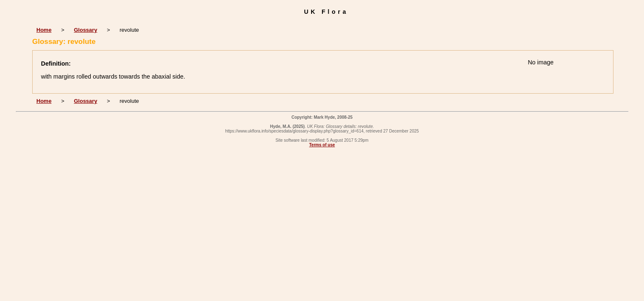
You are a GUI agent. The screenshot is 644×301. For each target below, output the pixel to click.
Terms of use (322, 145)
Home (44, 30)
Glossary (86, 30)
